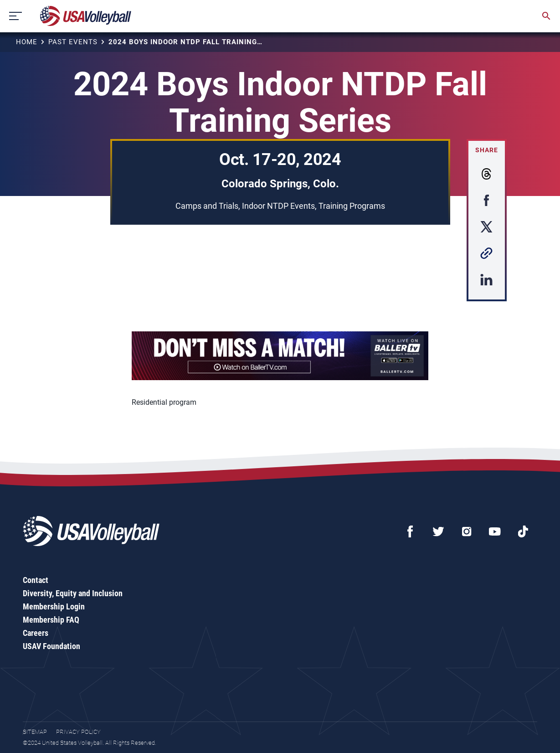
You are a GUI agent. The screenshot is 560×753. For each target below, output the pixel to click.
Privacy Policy (78, 732)
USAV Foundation (51, 646)
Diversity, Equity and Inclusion (73, 593)
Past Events (73, 42)
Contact (36, 580)
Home (27, 42)
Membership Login (54, 606)
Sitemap (35, 732)
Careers (36, 633)
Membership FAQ (51, 620)
